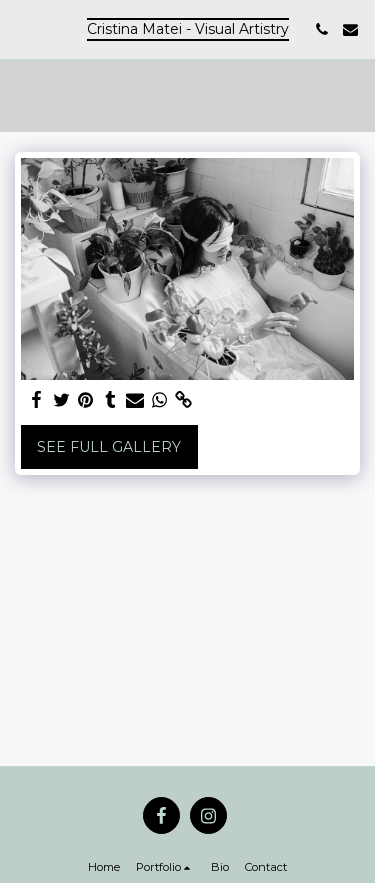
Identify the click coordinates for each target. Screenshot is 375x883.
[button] (22, 29)
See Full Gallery (109, 447)
